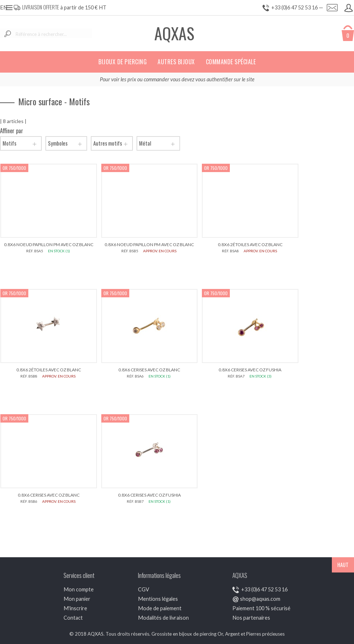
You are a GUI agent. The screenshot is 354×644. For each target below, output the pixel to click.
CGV (144, 589)
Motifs (21, 143)
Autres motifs (112, 143)
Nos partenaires (251, 618)
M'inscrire (75, 608)
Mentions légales (158, 599)
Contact (73, 618)
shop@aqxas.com (260, 599)
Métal (158, 143)
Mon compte (79, 589)
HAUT (343, 565)
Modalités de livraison (163, 618)
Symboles (66, 143)
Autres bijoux (176, 62)
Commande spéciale (231, 62)
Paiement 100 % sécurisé (261, 608)
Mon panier (77, 599)
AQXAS (174, 33)
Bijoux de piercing (123, 62)
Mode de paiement (160, 608)
